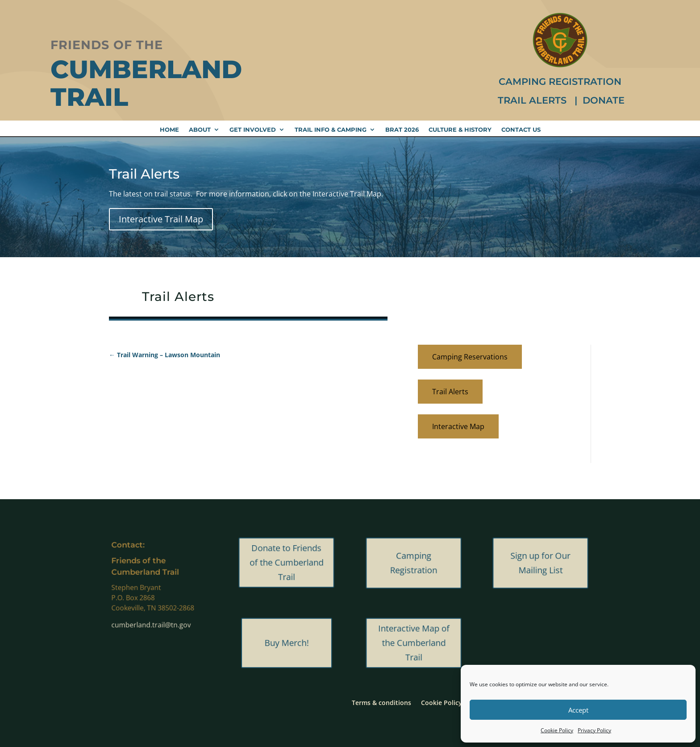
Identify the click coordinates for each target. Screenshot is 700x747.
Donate (604, 100)
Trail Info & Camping (331, 130)
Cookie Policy (557, 730)
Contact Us (521, 130)
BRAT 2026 (402, 130)
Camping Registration (560, 81)
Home (169, 130)
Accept (578, 710)
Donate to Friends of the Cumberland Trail (287, 563)
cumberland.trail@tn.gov (154, 612)
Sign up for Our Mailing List (541, 563)
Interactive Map (458, 426)
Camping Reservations (470, 357)
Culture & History (460, 130)
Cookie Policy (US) (448, 702)
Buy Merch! (287, 643)
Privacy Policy (594, 730)
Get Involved (253, 130)
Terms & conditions (381, 702)
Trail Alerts (533, 100)
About (200, 130)
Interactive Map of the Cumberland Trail (413, 643)
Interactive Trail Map (161, 219)
